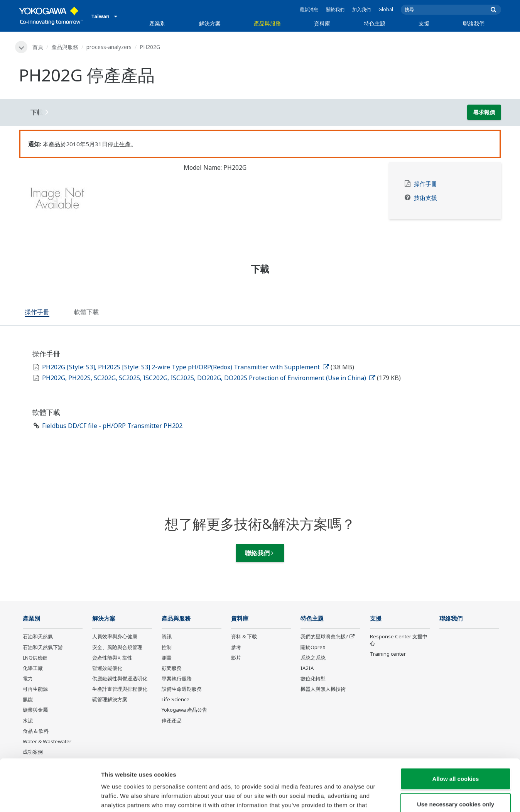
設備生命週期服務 (182, 689)
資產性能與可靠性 (112, 658)
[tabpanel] (95, 201)
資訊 (167, 636)
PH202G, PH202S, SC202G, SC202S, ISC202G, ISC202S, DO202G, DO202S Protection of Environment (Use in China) (209, 378)
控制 (167, 647)
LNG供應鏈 (35, 658)
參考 (236, 647)
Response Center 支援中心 (399, 640)
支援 (424, 23)
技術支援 (425, 198)
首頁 (38, 47)
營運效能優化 (107, 668)
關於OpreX (313, 647)
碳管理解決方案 (110, 699)
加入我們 (361, 9)
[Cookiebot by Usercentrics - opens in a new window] (50, 797)
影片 (236, 658)
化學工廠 (33, 668)
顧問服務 (172, 668)
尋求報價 (484, 112)
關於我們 (335, 9)
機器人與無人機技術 (323, 689)
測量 (167, 658)
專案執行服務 (177, 678)
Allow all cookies (456, 730)
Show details (405, 797)
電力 (28, 678)
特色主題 (375, 23)
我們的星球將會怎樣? (324, 636)
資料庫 (322, 23)
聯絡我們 (474, 23)
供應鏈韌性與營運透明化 (120, 678)
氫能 (28, 699)
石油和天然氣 (38, 636)
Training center (388, 654)
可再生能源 (35, 689)
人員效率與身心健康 (115, 636)
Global (386, 9)
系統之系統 (313, 658)
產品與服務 (267, 23)
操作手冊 (425, 184)
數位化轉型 (313, 678)
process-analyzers (109, 47)
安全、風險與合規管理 (117, 647)
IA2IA (307, 668)
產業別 (157, 23)
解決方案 (210, 23)
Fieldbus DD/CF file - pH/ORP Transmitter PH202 (112, 426)
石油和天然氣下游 (43, 647)
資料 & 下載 (244, 636)
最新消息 (309, 9)
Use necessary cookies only (456, 755)
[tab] (37, 313)
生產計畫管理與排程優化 (120, 689)
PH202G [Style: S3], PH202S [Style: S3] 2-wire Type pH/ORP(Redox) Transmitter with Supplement (186, 367)
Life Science (176, 699)
